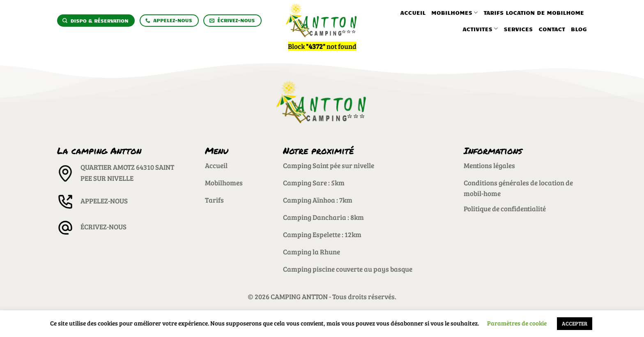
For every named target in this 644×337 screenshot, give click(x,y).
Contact (552, 29)
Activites (480, 29)
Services (519, 29)
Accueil (413, 12)
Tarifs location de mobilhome (534, 12)
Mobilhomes (454, 13)
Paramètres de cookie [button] (517, 323)
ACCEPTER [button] (575, 323)
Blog (579, 29)
